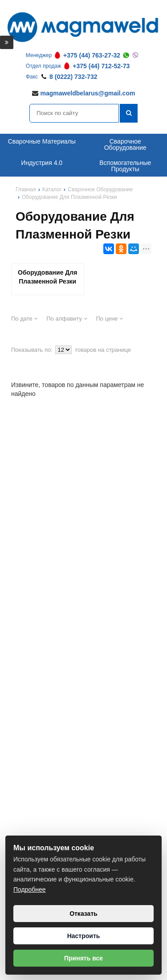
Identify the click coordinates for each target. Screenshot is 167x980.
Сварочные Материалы (42, 141)
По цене (109, 319)
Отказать (83, 914)
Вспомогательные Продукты (125, 166)
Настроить (84, 936)
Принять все (83, 958)
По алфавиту (67, 319)
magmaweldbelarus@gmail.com (88, 93)
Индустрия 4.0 (42, 163)
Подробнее (30, 889)
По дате (24, 319)
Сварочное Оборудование (125, 144)
